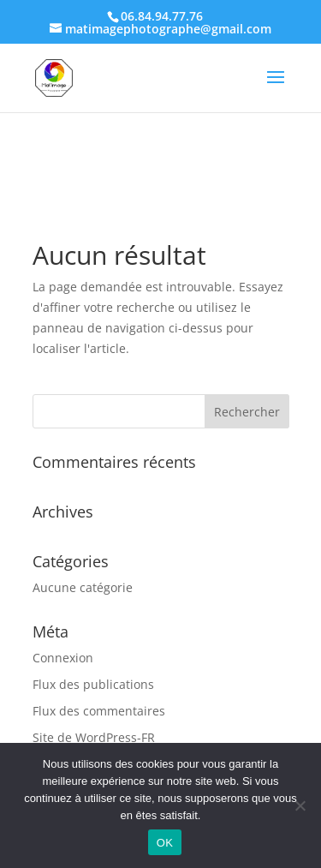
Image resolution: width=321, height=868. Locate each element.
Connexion (63, 658)
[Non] (300, 805)
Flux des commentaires (99, 711)
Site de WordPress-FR (94, 737)
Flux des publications (93, 684)
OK (165, 843)
